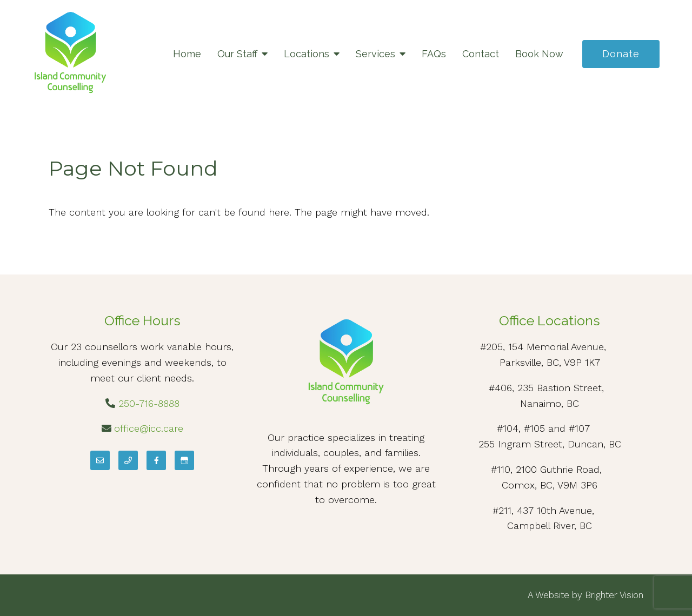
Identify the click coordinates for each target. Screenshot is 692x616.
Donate (621, 54)
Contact (481, 54)
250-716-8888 (149, 403)
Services (375, 54)
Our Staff (237, 54)
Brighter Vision (614, 595)
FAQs (434, 54)
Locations (307, 54)
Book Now (539, 54)
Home (187, 54)
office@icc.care (149, 428)
